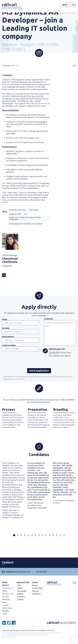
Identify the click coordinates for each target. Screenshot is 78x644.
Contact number (9, 345)
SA (25, 214)
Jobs (19, 585)
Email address (8, 337)
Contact (20, 599)
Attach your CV (57, 349)
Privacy (35, 585)
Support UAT (15, 214)
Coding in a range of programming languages (25, 218)
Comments (49, 319)
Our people (22, 591)
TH (73, 5)
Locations (21, 597)
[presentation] (17, 357)
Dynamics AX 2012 (17, 210)
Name (5, 319)
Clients (20, 588)
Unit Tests (34, 210)
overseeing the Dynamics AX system (26, 224)
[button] (14, 535)
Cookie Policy (37, 588)
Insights (20, 594)
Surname (6, 328)
